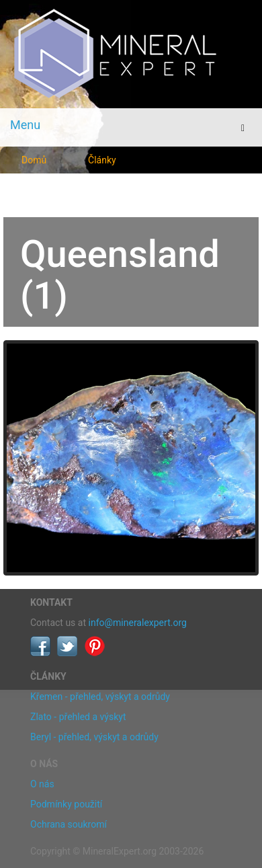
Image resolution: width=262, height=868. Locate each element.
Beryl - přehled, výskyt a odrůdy (94, 737)
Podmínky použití (66, 804)
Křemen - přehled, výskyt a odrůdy (100, 697)
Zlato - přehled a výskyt (78, 717)
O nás (42, 784)
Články (102, 160)
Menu (25, 125)
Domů (34, 160)
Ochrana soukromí (69, 824)
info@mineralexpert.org (138, 623)
